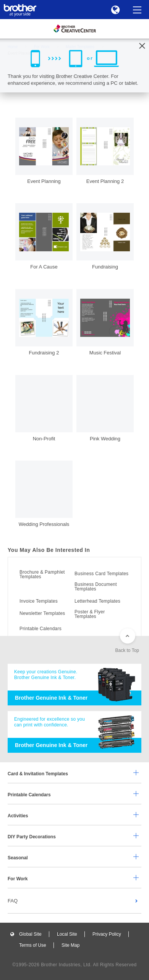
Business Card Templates (101, 574)
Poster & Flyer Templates (90, 614)
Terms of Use (33, 945)
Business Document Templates (96, 587)
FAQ (13, 901)
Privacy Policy (107, 934)
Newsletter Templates (42, 613)
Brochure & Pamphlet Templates (42, 574)
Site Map (70, 945)
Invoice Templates (39, 601)
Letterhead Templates (97, 601)
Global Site (30, 934)
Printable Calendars (40, 629)
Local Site (67, 934)
